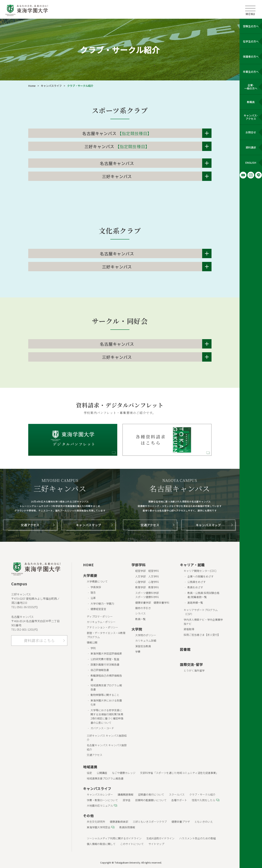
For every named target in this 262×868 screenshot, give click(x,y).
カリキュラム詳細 (146, 641)
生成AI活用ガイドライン (160, 838)
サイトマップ (156, 844)
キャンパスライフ (51, 86)
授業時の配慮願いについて (151, 800)
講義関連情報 (125, 794)
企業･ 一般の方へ (251, 87)
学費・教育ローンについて (102, 800)
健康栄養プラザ (181, 822)
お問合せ (251, 132)
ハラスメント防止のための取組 (197, 838)
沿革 (93, 598)
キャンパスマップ (88, 525)
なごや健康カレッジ (124, 773)
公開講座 (102, 773)
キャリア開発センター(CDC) (200, 571)
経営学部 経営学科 (147, 571)
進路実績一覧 (195, 603)
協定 (89, 773)
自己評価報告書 (100, 670)
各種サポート (179, 800)
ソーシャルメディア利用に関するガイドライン (114, 838)
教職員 (251, 102)
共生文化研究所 (96, 822)
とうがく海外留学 (194, 670)
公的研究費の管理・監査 (105, 659)
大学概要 (90, 575)
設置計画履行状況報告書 (105, 664)
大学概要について (97, 581)
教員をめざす (195, 587)
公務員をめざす (197, 582)
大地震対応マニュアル (100, 806)
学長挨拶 (96, 587)
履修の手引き (143, 608)
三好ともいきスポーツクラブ (150, 822)
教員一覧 (140, 619)
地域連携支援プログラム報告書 (105, 778)
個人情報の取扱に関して (101, 844)
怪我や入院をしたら (203, 800)
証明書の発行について (151, 794)
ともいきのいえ (204, 822)
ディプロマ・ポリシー (100, 616)
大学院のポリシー (146, 635)
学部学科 (138, 565)
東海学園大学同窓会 (99, 827)
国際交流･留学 (191, 664)
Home (32, 86)
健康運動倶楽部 (119, 822)
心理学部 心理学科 (147, 582)
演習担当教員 (143, 646)
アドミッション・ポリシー (102, 627)
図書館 (185, 649)
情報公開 (92, 642)
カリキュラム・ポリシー (101, 622)
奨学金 (127, 800)
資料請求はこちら (39, 640)
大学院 (137, 629)
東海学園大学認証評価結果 (106, 653)
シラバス (140, 613)
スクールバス (177, 794)
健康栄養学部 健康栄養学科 (152, 603)
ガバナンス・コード (102, 728)
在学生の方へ (251, 41)
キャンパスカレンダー (100, 794)
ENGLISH (251, 163)
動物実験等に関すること (105, 695)
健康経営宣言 (98, 609)
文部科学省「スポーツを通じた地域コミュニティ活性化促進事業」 (179, 773)
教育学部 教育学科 (147, 587)
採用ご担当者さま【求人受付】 (202, 635)
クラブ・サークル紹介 (202, 794)
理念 (93, 592)
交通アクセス (30, 525)
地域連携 (90, 767)
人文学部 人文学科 (147, 576)
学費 (138, 652)
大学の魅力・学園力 (102, 603)
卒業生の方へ (251, 72)
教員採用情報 (127, 827)
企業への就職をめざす (200, 576)
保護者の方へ (251, 56)
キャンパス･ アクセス (251, 117)
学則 (93, 648)
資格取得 (189, 629)
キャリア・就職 (192, 565)
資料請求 (251, 147)
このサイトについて (132, 844)
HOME (88, 565)
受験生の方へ (251, 26)
